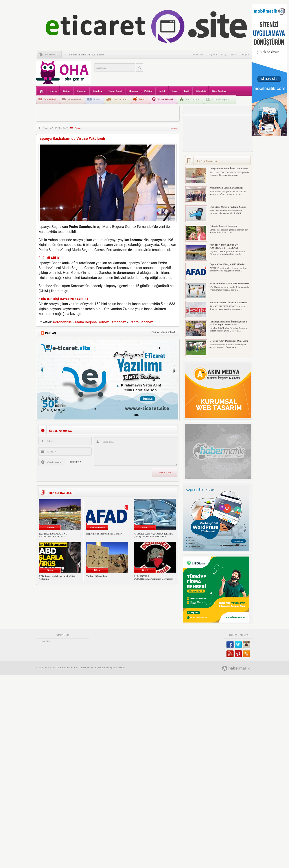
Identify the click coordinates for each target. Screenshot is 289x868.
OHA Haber (50, 667)
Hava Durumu (119, 99)
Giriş (224, 54)
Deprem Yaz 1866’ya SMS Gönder (104, 534)
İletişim (245, 54)
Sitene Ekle (198, 54)
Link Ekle (45, 641)
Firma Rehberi (165, 99)
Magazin (133, 91)
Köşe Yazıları (219, 91)
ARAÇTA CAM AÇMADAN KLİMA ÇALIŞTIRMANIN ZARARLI (153, 535)
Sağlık (162, 91)
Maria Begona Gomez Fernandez (101, 322)
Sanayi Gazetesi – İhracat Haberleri (228, 302)
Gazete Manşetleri (221, 99)
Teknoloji (201, 91)
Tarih (186, 91)
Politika (148, 91)
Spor (175, 91)
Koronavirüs (62, 322)
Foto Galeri (50, 99)
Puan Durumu (192, 99)
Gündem (97, 91)
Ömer (45, 128)
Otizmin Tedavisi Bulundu (223, 226)
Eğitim (67, 91)
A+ (176, 128)
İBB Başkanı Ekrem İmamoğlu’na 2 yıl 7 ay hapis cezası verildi (228, 323)
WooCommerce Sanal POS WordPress (229, 283)
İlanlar (142, 99)
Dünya (53, 91)
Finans (96, 99)
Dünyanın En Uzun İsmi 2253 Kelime (86, 55)
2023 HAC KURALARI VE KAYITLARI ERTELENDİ (53, 535)
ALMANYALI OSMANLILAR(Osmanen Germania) (153, 577)
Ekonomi (82, 91)
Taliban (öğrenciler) (97, 576)
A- (173, 128)
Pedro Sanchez (141, 322)
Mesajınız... (136, 451)
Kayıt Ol (213, 54)
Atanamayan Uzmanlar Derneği (226, 188)
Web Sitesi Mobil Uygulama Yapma (228, 207)
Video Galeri (74, 99)
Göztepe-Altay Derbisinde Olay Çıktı (229, 341)
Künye (234, 54)
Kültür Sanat (115, 91)
